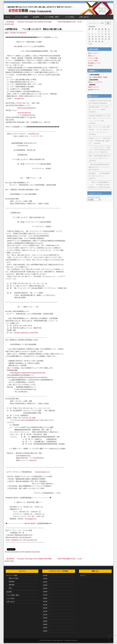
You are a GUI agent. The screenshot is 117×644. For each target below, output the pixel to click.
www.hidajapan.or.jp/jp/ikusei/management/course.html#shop (27, 377)
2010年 (45, 618)
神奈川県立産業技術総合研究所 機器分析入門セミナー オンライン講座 (99, 167)
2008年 (45, 624)
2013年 (45, 608)
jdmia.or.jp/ (33, 460)
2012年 (45, 611)
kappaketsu (23, 33)
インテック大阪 (93, 58)
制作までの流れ (14, 578)
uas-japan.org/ (19, 98)
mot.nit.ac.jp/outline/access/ (27, 108)
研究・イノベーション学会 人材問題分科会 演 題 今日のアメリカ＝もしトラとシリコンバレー (100, 129)
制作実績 (12, 585)
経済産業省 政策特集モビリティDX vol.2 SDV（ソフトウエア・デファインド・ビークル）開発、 (100, 118)
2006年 (45, 631)
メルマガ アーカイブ (94, 197)
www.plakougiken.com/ (42, 472)
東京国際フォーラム (94, 63)
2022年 (45, 579)
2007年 (45, 628)
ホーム (8, 17)
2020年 (45, 585)
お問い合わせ (84, 17)
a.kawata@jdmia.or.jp (31, 420)
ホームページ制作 (22, 17)
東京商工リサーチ (94, 90)
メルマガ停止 (70, 17)
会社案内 (36, 17)
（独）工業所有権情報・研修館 (98, 77)
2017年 (45, 595)
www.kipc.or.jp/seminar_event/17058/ (26, 333)
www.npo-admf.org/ (24, 113)
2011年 (45, 615)
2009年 (45, 621)
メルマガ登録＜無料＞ (52, 17)
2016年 (45, 598)
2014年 (45, 605)
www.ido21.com (34, 134)
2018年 (45, 592)
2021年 (45, 582)
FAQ (10, 588)
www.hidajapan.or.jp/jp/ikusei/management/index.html (28, 373)
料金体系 (12, 582)
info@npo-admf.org (29, 115)
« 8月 (90, 44)
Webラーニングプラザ (95, 82)
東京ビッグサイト (94, 53)
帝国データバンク (94, 87)
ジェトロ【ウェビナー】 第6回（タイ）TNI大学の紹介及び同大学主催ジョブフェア (99, 150)
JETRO (90, 66)
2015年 (22, 552)
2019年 (45, 588)
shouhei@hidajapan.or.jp (28, 389)
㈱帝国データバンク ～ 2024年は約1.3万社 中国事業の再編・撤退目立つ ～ (99, 141)
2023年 (45, 575)
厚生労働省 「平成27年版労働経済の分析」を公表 (64, 22)
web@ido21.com (17, 540)
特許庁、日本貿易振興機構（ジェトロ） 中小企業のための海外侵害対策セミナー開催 (100, 185)
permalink (37, 552)
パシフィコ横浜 (93, 61)
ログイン (83, 575)
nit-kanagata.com (31, 519)
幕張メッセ (92, 56)
